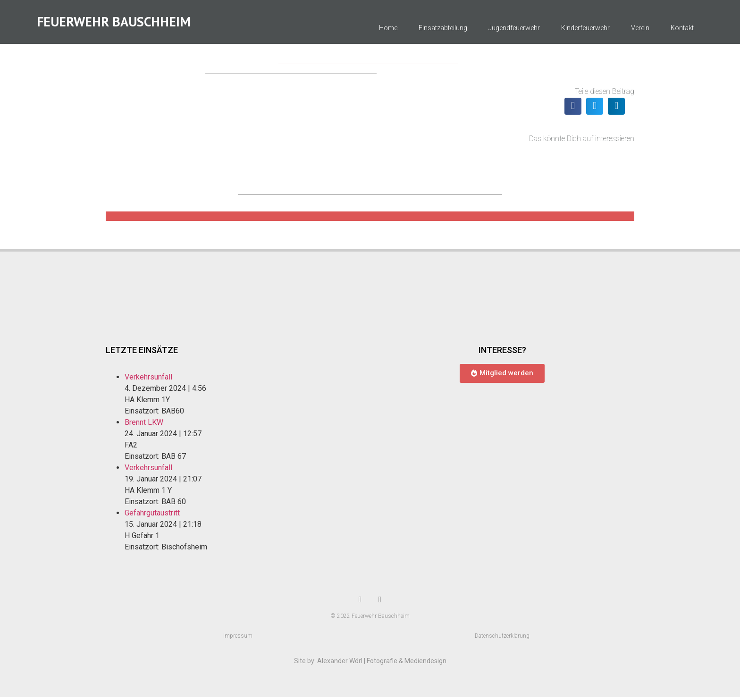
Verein (640, 30)
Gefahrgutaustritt (152, 516)
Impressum (238, 639)
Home (388, 30)
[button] (573, 109)
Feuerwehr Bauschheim (114, 23)
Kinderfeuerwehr (585, 30)
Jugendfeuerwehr (514, 30)
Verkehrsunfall (148, 380)
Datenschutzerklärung (502, 639)
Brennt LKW (144, 425)
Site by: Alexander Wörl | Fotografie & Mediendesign (370, 664)
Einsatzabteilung (443, 30)
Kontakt (682, 30)
